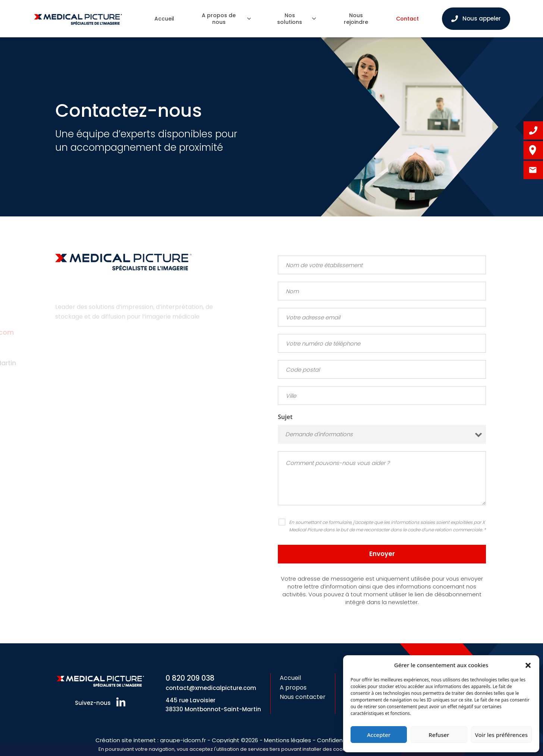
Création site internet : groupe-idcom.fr (151, 740)
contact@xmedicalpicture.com (211, 688)
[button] (528, 665)
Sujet (285, 417)
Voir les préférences (501, 735)
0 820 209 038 (190, 678)
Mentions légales (288, 740)
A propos (293, 688)
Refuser (439, 735)
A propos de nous (226, 19)
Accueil (164, 19)
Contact (407, 19)
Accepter (379, 735)
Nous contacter (303, 697)
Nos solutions (296, 19)
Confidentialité (338, 740)
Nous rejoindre (356, 19)
